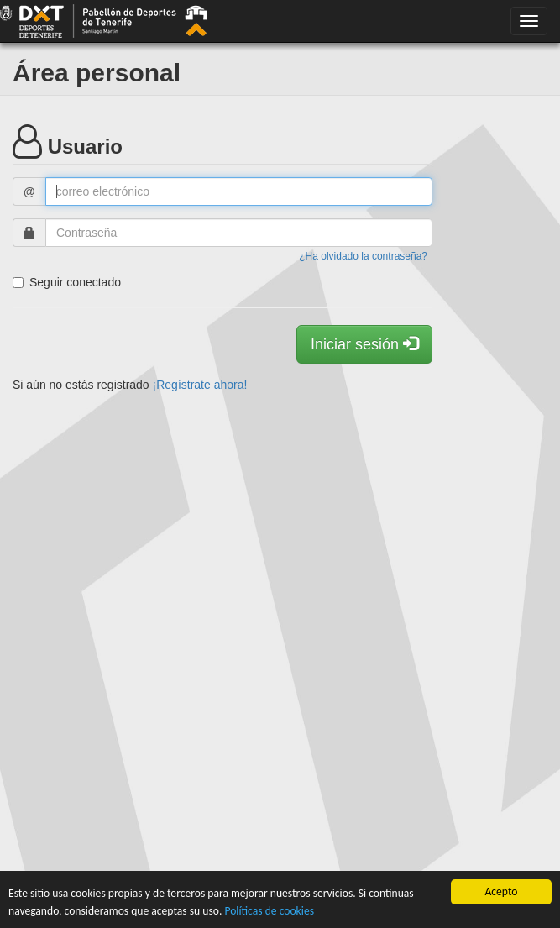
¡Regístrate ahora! (200, 385)
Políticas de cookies (269, 911)
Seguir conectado (67, 282)
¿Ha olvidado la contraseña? (363, 256)
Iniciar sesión (364, 344)
